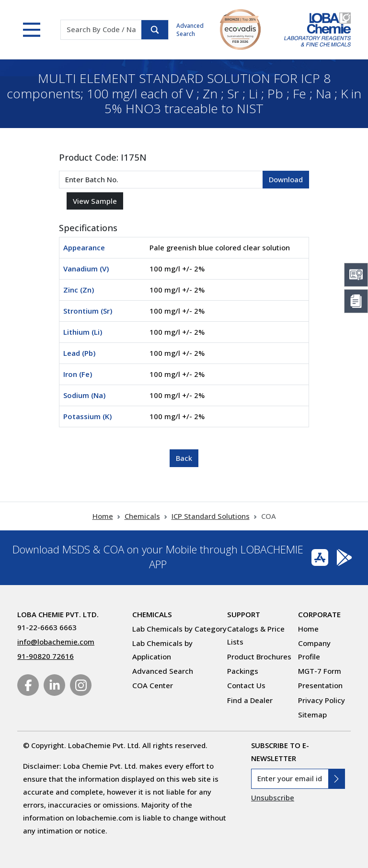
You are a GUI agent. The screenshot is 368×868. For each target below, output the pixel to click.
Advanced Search (190, 30)
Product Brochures (259, 657)
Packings (243, 671)
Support (244, 614)
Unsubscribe (273, 798)
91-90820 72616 (46, 656)
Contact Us (246, 685)
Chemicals (142, 516)
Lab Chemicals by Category (179, 629)
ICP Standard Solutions (211, 516)
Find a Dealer (250, 700)
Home (103, 516)
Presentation (320, 685)
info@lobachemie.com (56, 642)
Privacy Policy (322, 700)
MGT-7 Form (320, 671)
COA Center (153, 685)
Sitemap (312, 715)
